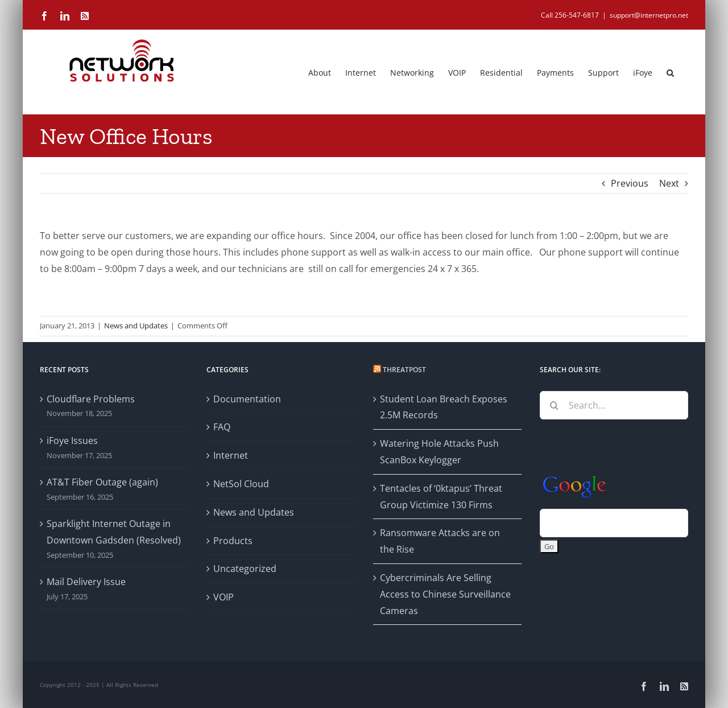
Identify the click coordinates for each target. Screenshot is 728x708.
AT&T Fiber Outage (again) (102, 482)
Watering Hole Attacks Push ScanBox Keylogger (439, 452)
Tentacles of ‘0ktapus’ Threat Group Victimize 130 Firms (441, 497)
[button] (670, 72)
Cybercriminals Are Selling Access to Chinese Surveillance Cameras (445, 594)
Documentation (247, 399)
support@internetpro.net (649, 15)
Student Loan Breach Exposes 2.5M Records (444, 407)
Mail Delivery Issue (86, 582)
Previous (630, 183)
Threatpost (404, 370)
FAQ (222, 427)
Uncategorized (245, 569)
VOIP (224, 597)
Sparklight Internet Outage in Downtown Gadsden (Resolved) (114, 532)
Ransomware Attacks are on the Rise (440, 541)
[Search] (554, 405)
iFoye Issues (72, 441)
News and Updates (136, 326)
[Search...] (614, 405)
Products (233, 541)
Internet (231, 455)
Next (669, 183)
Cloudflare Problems (91, 399)
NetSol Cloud (241, 484)
